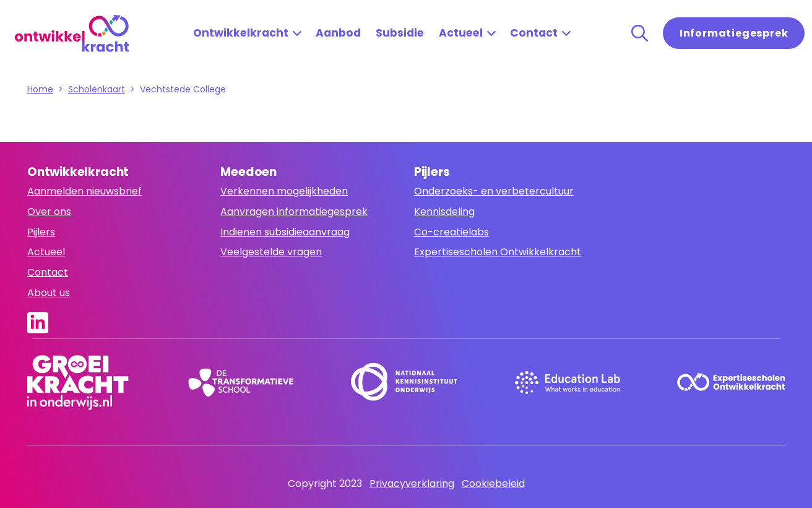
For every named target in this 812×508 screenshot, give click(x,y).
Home (40, 89)
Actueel (461, 33)
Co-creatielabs (451, 232)
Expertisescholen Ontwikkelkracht (498, 252)
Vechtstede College (183, 89)
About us (49, 293)
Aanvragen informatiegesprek (294, 212)
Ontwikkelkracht (241, 33)
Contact (534, 33)
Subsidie (400, 33)
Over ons (49, 212)
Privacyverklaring (412, 484)
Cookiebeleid (493, 484)
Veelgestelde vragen (271, 252)
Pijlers (41, 232)
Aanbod (338, 33)
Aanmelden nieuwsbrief (84, 191)
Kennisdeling (444, 212)
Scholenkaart (97, 89)
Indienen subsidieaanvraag (285, 232)
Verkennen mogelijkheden (284, 191)
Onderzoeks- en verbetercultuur (494, 191)
